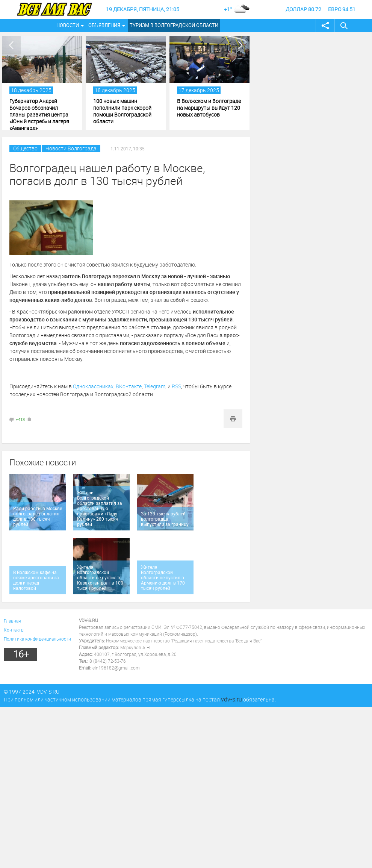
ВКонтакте (129, 386)
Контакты (14, 630)
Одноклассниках (93, 386)
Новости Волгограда (71, 148)
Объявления (104, 25)
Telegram (155, 386)
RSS (176, 386)
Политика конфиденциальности (37, 639)
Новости (68, 25)
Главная (12, 621)
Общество (25, 148)
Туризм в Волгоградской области (174, 25)
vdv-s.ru (231, 699)
